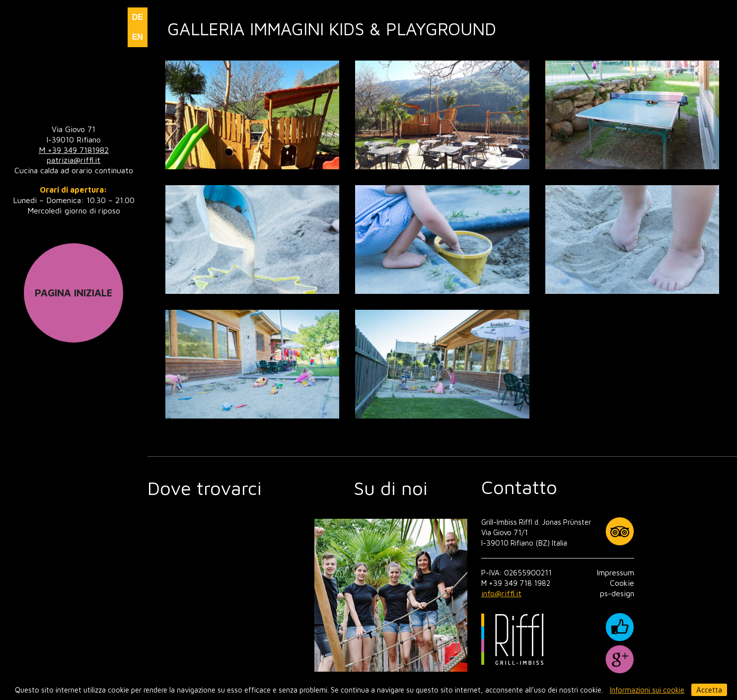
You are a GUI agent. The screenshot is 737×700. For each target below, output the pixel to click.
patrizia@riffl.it (74, 160)
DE (138, 17)
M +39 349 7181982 (74, 150)
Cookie (622, 583)
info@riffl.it (501, 593)
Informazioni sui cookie (647, 690)
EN (138, 37)
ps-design (617, 593)
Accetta (709, 690)
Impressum (615, 572)
